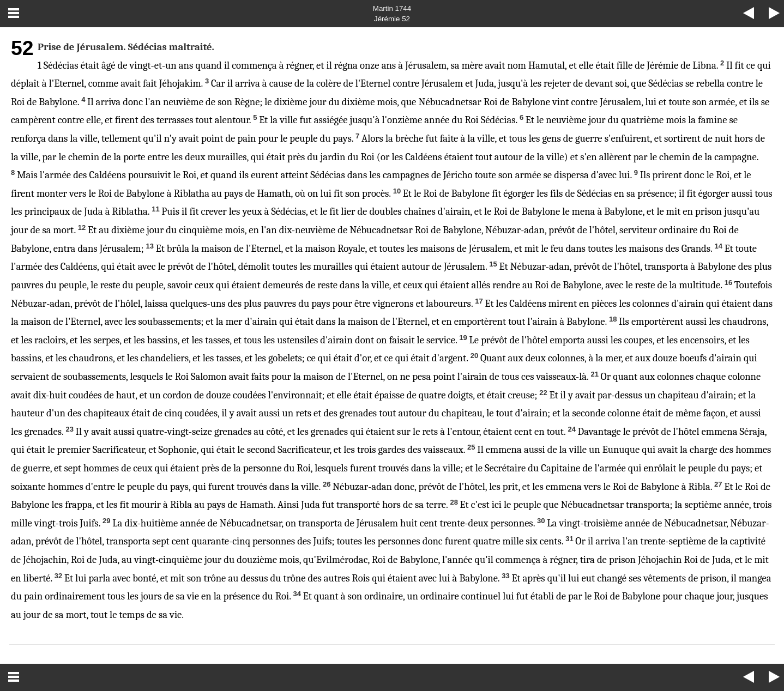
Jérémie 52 (392, 19)
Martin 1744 (392, 8)
